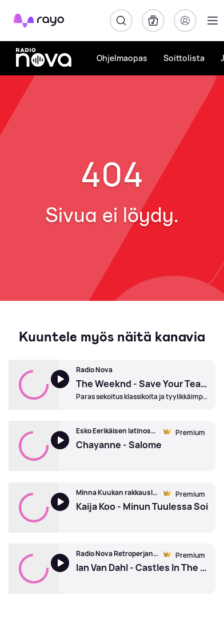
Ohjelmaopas (122, 58)
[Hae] (121, 21)
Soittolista (184, 58)
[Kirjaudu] (185, 21)
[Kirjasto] (153, 21)
